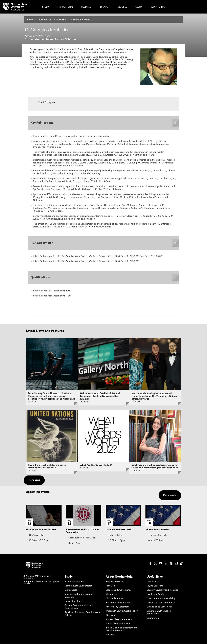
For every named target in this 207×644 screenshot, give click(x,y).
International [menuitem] (65, 7)
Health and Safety (155, 595)
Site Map (110, 635)
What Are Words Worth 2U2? (96, 466)
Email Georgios (47, 102)
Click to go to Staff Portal (159, 608)
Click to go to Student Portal (161, 603)
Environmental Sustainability (161, 599)
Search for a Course (74, 582)
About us (44, 20)
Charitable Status (114, 599)
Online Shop (153, 619)
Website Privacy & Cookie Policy (122, 612)
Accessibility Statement (117, 608)
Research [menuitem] (104, 7)
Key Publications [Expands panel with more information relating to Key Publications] (42, 123)
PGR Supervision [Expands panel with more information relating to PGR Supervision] (42, 243)
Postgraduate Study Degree (78, 587)
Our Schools (71, 591)
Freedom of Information (118, 603)
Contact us (152, 582)
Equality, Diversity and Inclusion (163, 591)
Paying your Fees (155, 587)
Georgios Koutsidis (80, 20)
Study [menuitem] (46, 7)
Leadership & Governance (119, 591)
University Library (74, 602)
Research (110, 587)
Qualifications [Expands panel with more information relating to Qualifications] (40, 278)
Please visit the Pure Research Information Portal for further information (72, 136)
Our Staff (59, 20)
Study (69, 577)
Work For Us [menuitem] (158, 7)
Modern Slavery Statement (119, 620)
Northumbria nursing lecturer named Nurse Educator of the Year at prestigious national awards (154, 397)
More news (34, 481)
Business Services (114, 582)
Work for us (111, 595)
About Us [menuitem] (122, 7)
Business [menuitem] (86, 7)
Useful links (155, 577)
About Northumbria (119, 577)
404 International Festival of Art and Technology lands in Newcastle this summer (100, 397)
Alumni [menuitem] (139, 7)
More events (170, 496)
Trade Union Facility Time (118, 624)
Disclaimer (111, 616)
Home (30, 20)
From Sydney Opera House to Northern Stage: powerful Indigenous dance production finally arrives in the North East (51, 397)
